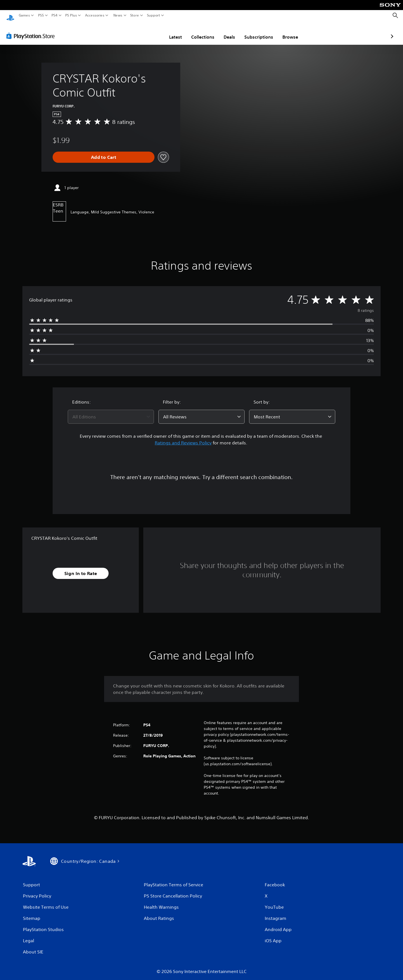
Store (135, 15)
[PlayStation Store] (32, 30)
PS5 (41, 15)
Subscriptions (226, 32)
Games (24, 15)
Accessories (95, 15)
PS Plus (71, 15)
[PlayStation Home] (10, 16)
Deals (197, 32)
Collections (170, 32)
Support (154, 15)
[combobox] (111, 411)
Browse (257, 32)
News (118, 15)
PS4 (55, 15)
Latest (143, 32)
